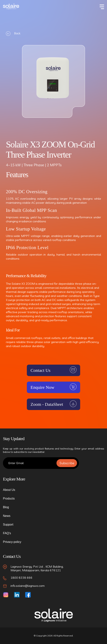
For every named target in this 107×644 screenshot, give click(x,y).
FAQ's (7, 533)
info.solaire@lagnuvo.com (28, 586)
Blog (6, 507)
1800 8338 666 (21, 578)
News (7, 516)
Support (8, 525)
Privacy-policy (12, 542)
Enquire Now (42, 387)
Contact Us (40, 370)
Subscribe (67, 463)
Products (9, 499)
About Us (9, 490)
